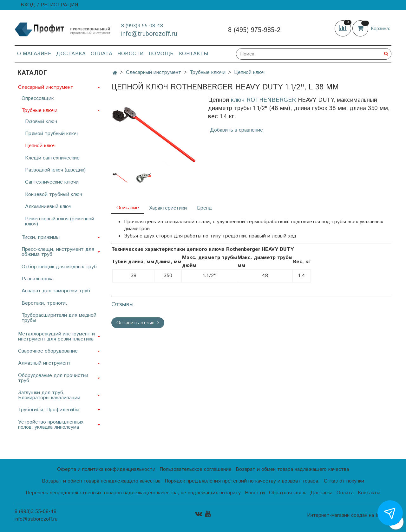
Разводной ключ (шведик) (55, 170)
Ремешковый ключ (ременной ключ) (60, 221)
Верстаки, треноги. (44, 303)
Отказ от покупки (344, 481)
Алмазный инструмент (44, 363)
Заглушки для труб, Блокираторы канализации (49, 395)
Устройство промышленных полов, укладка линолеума (51, 425)
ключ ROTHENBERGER (263, 100)
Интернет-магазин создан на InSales (349, 516)
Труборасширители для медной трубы (59, 318)
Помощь (161, 54)
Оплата (101, 54)
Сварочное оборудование (48, 351)
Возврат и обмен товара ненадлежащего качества (101, 481)
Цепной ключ (249, 72)
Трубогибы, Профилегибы (49, 410)
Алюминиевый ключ (48, 207)
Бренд (204, 208)
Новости (131, 54)
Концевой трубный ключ (54, 195)
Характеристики (168, 208)
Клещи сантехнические (52, 158)
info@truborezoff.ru (149, 34)
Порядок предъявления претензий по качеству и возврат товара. (242, 481)
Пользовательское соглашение (196, 469)
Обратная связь (288, 493)
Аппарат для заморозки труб (56, 291)
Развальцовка (38, 279)
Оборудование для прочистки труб (53, 378)
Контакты (194, 54)
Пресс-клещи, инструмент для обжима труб (58, 252)
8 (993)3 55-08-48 (142, 26)
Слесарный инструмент (154, 72)
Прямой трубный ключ (51, 134)
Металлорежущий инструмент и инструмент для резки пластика (56, 337)
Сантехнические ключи (52, 182)
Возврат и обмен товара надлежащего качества (292, 469)
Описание (128, 208)
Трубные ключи (208, 72)
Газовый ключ (41, 122)
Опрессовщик (38, 98)
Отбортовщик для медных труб (59, 267)
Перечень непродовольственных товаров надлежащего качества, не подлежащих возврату (133, 493)
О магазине (34, 54)
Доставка (71, 54)
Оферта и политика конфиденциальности (106, 469)
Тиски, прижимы (41, 237)
